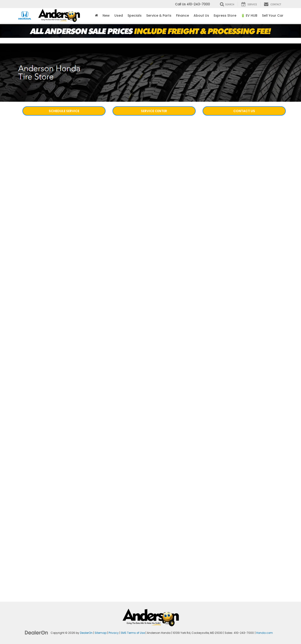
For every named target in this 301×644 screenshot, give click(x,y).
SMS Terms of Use (133, 633)
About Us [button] (201, 15)
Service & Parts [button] (159, 15)
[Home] (96, 15)
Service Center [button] (154, 111)
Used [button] (119, 15)
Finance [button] (182, 15)
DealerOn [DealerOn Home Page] (86, 633)
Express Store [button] (225, 15)
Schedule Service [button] (64, 111)
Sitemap (101, 633)
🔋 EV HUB (249, 15)
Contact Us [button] (244, 111)
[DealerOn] (36, 632)
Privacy (114, 633)
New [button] (106, 15)
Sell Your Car (273, 15)
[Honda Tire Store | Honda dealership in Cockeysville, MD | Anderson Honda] (150, 350)
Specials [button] (135, 15)
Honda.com (265, 633)
